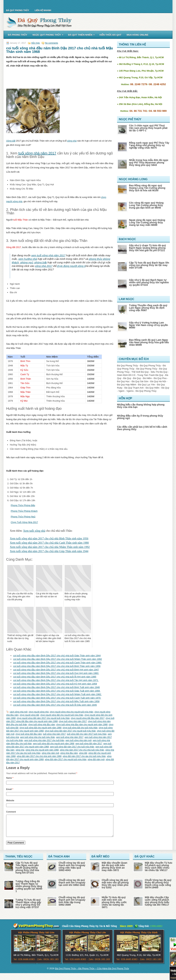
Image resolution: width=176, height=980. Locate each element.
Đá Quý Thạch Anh (134, 388)
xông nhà (72, 141)
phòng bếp (41, 262)
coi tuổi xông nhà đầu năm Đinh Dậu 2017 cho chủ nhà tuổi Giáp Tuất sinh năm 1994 (57, 691)
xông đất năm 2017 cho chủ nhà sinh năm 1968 (39, 756)
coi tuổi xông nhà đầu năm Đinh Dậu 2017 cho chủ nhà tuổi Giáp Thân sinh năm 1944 (57, 656)
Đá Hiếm (147, 378)
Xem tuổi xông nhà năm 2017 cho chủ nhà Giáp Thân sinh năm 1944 (49, 551)
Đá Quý (127, 378)
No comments (52, 43)
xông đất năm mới (96, 759)
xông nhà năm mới (50, 753)
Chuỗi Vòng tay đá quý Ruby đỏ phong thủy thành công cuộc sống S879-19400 (158, 888)
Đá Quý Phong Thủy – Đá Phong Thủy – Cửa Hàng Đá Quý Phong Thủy (92, 973)
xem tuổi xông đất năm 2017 (89, 744)
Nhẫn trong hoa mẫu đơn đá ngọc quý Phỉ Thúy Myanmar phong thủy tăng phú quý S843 (149, 163)
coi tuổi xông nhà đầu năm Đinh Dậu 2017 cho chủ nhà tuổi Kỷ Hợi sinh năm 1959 (55, 684)
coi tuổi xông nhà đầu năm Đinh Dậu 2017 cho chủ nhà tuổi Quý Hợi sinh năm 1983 (56, 673)
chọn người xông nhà (39, 712)
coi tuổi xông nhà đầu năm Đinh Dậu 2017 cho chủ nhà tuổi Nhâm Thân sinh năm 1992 (58, 659)
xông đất (83, 753)
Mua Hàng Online (137, 35)
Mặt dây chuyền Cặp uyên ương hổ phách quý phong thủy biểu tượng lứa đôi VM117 (157, 905)
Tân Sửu (25, 383)
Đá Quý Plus (160, 378)
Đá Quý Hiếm (153, 388)
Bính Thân (26, 379)
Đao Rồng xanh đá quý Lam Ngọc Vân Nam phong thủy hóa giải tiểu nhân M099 (149, 342)
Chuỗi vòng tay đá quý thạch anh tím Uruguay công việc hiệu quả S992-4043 (72, 871)
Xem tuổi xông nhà (34, 531)
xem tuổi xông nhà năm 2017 (48, 255)
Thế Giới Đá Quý (140, 372)
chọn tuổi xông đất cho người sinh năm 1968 (40, 728)
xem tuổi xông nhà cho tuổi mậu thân (37, 737)
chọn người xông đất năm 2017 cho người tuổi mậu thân (43, 718)
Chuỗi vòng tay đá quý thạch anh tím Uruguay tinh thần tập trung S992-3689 (72, 905)
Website (10, 801)
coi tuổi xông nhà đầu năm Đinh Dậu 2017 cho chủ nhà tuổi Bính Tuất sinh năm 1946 (56, 687)
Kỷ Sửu (24, 370)
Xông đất (11, 141)
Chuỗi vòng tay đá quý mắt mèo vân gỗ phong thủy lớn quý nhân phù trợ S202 (115, 888)
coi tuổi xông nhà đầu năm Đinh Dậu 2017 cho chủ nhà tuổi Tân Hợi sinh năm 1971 (56, 680)
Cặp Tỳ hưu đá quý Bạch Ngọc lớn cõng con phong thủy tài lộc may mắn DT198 (149, 265)
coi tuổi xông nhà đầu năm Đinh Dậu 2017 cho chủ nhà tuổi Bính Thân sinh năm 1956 (57, 666)
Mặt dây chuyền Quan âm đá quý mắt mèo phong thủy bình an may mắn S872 (114, 871)
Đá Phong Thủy (18, 35)
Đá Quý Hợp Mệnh (127, 385)
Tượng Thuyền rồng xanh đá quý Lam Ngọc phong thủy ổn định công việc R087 (148, 308)
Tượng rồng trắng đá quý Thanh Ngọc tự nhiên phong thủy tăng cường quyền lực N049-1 (29, 890)
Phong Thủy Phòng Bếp (23, 505)
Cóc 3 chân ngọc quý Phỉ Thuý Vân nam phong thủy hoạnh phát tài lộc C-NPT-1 (148, 128)
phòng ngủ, (27, 262)
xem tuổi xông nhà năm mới (78, 740)
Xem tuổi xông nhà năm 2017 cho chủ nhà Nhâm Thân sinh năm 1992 (50, 547)
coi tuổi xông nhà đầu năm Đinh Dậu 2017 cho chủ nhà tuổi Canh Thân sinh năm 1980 (58, 663)
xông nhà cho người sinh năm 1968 (42, 750)
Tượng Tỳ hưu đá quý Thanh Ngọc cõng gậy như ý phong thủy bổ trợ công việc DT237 (28, 908)
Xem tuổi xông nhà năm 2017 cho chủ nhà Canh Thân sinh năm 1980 (49, 543)
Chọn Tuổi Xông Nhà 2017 (24, 522)
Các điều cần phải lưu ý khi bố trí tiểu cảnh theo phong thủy (142, 428)
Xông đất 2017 (14, 247)
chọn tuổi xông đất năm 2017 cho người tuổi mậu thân (70, 731)
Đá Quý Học (123, 381)
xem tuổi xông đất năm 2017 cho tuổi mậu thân (72, 747)
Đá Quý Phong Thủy (18, 10)
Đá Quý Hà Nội (158, 381)
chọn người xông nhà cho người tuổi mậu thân (72, 712)
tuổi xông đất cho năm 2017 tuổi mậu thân (87, 734)
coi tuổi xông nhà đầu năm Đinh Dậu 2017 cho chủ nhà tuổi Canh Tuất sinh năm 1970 (57, 698)
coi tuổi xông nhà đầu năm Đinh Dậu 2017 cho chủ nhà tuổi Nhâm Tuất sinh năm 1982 (57, 694)
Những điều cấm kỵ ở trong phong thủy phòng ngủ (140, 417)
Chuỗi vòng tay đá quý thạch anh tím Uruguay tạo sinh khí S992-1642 (72, 887)
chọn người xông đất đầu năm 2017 (88, 718)
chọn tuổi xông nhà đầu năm (42, 725)
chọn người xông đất (29, 715)
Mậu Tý (24, 366)
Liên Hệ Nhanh (43, 10)
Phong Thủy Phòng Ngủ (23, 517)
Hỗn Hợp (36, 43)
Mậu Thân (26, 392)
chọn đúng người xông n (71, 266)
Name (10, 778)
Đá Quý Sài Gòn (140, 381)
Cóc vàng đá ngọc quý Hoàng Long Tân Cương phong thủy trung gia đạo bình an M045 (146, 205)
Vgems (130, 391)
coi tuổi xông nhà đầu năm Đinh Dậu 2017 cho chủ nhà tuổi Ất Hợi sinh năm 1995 (55, 677)
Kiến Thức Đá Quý (110, 35)
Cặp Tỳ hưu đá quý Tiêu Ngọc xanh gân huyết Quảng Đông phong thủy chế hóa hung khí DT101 (27, 872)
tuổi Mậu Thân (21, 220)
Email (10, 789)
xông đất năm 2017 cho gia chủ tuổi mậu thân (84, 756)
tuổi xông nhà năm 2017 (37, 153)
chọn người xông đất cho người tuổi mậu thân (62, 715)
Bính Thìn (25, 361)
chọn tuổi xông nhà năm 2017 (73, 721)
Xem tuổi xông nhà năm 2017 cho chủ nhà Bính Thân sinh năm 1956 (49, 538)
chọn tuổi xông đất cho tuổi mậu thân (80, 728)
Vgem (121, 391)
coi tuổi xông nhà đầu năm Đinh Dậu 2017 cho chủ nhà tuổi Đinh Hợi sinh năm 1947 (56, 670)
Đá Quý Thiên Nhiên (82, 34)
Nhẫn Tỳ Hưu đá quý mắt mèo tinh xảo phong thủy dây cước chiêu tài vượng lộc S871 (114, 906)
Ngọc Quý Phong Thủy (49, 34)
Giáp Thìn (25, 388)
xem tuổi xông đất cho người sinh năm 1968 (54, 744)
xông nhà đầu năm (69, 753)
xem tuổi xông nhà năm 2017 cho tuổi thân (44, 740)
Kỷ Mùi (24, 401)
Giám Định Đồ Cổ (126, 375)
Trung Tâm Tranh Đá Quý (150, 375)
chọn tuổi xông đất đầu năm (29, 734)
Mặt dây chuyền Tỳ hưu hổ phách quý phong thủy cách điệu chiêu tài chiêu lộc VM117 (159, 871)
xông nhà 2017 (44, 266)
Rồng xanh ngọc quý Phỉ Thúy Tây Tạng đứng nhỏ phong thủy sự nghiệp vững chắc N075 (149, 145)
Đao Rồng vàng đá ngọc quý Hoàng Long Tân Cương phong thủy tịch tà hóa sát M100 (147, 188)
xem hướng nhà (28, 259)
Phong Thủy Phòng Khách (24, 511)
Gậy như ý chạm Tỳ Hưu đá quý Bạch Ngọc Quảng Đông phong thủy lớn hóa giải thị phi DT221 (147, 248)
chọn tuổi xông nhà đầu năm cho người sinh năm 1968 (82, 725)
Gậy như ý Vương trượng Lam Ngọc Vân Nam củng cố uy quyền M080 (148, 325)
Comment (11, 812)
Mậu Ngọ (25, 396)
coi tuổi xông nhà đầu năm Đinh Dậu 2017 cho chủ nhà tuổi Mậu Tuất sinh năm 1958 (56, 701)
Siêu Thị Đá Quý (159, 372)
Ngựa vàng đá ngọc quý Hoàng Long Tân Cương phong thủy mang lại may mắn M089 (147, 222)
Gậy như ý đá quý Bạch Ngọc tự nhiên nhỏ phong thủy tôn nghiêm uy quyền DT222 (149, 282)
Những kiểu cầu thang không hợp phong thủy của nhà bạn (141, 406)
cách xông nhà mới (19, 712)
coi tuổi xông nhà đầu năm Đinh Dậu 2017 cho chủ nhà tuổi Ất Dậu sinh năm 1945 (55, 705)
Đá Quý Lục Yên (147, 385)
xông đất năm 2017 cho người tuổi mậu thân (66, 759)
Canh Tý (25, 374)
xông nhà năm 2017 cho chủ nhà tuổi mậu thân (82, 750)
